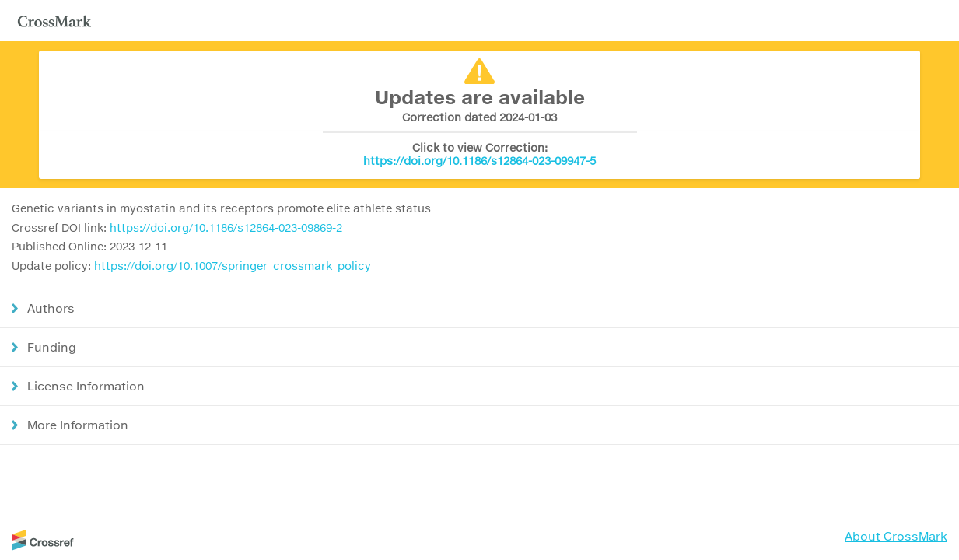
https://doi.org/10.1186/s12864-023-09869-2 (226, 227)
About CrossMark (896, 536)
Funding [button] (52, 347)
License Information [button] (86, 386)
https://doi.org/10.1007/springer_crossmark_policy (233, 266)
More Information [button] (78, 425)
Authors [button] (51, 308)
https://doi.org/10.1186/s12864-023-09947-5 (479, 161)
